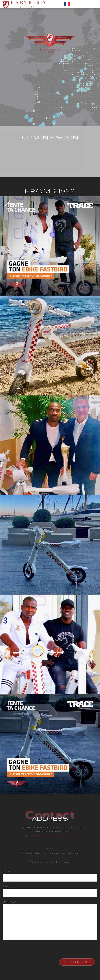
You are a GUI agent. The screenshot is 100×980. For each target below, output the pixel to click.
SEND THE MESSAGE (77, 962)
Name (7, 871)
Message (9, 901)
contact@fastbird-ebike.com (54, 835)
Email (7, 886)
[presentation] (31, 949)
